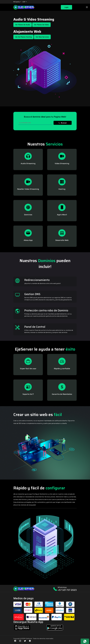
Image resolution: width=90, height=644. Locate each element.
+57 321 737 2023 (67, 590)
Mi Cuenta (17, 2)
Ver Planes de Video (41, 25)
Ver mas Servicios (42, 37)
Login (66, 7)
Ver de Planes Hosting (23, 37)
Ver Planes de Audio (23, 25)
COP (24, 2)
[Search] (35, 123)
